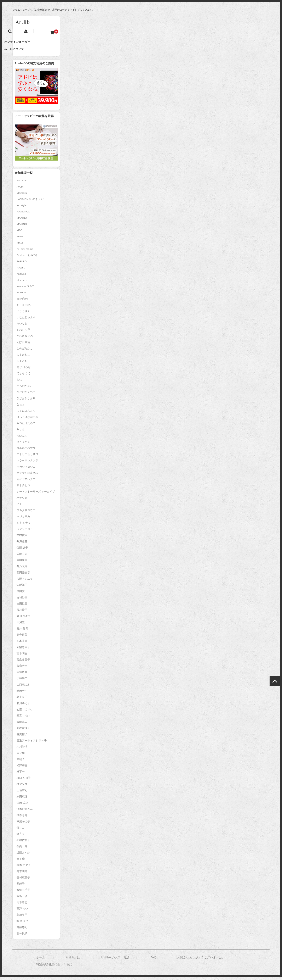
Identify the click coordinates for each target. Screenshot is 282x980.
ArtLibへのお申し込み (115, 960)
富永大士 (22, 669)
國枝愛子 (22, 613)
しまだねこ (23, 358)
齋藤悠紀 (22, 930)
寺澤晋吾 (22, 675)
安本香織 (22, 644)
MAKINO (22, 221)
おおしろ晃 (23, 333)
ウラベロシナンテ (27, 463)
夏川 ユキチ (24, 619)
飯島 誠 (22, 899)
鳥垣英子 (22, 918)
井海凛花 (22, 544)
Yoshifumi (22, 302)
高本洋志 (22, 905)
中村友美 (22, 538)
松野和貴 (22, 768)
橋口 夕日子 (24, 781)
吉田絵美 (22, 607)
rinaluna (21, 277)
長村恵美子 (23, 880)
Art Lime (21, 183)
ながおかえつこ (26, 395)
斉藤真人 (22, 725)
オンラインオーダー (30, 44)
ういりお (22, 327)
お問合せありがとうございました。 (201, 960)
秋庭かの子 (23, 824)
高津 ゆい (22, 912)
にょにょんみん (26, 414)
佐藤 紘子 (22, 551)
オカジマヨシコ (26, 470)
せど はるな (24, 370)
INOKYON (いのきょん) (30, 202)
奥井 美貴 (22, 631)
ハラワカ (22, 501)
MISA (20, 239)
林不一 (21, 775)
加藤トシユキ (25, 582)
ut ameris (22, 283)
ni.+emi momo (25, 252)
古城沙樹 (22, 600)
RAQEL (21, 271)
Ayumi (20, 190)
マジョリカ (23, 519)
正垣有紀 (22, 793)
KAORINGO (23, 215)
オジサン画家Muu (27, 476)
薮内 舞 (22, 849)
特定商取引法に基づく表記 (54, 967)
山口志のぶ (23, 687)
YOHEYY (22, 295)
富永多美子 (23, 663)
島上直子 (22, 700)
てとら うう (24, 376)
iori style (21, 208)
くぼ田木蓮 (23, 345)
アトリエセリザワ (27, 457)
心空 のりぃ (25, 712)
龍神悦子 (22, 936)
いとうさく (23, 314)
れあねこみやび (26, 451)
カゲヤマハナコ (26, 482)
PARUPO (22, 264)
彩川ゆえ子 (23, 706)
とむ (19, 383)
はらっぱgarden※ (27, 420)
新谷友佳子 (23, 731)
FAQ (153, 960)
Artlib (23, 22)
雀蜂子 (21, 887)
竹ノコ (21, 831)
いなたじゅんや (26, 320)
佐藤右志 (22, 557)
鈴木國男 (22, 874)
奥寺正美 (22, 638)
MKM (20, 246)
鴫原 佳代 (22, 924)
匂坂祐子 (22, 588)
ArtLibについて (27, 52)
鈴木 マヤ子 (24, 868)
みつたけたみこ (26, 426)
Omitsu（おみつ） (28, 258)
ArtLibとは (73, 960)
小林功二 (22, 681)
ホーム (41, 960)
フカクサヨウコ (26, 513)
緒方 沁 (21, 837)
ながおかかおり (26, 401)
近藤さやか (23, 856)
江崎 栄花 (22, 806)
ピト (19, 507)
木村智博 (22, 750)
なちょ (21, 407)
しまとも (22, 364)
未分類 (21, 756)
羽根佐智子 (23, 843)
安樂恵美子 (23, 650)
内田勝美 (22, 563)
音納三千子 (23, 893)
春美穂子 (22, 737)
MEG (19, 233)
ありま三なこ (25, 308)
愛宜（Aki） (24, 719)
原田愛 (21, 594)
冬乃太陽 (22, 569)
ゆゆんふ (22, 439)
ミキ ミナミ (24, 526)
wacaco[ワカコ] (26, 289)
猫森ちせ (22, 818)
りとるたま (23, 445)
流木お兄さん (25, 812)
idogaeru (22, 196)
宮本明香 (22, 656)
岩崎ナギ (22, 694)
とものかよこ (25, 389)
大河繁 (21, 625)
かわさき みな (25, 339)
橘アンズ (22, 787)
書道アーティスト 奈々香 (32, 744)
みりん (21, 432)
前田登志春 (23, 575)
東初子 (21, 762)
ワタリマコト (25, 532)
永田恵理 (22, 800)
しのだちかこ (25, 351)
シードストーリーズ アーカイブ (36, 495)
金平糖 (21, 862)
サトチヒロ (23, 488)
